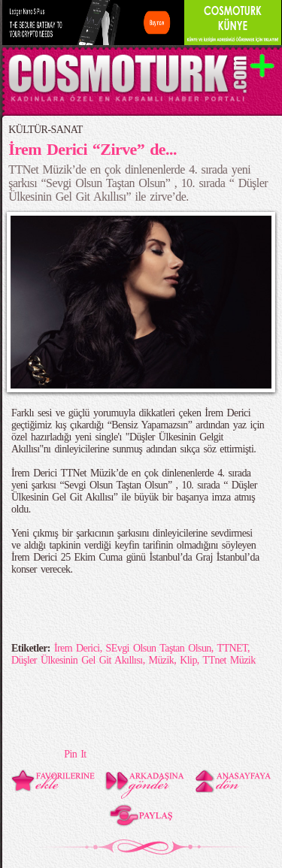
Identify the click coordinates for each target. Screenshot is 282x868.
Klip (188, 660)
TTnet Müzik (229, 660)
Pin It (75, 754)
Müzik (162, 660)
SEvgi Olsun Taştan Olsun (159, 648)
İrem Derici (77, 648)
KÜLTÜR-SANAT (45, 130)
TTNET (232, 648)
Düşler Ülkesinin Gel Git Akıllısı (77, 660)
